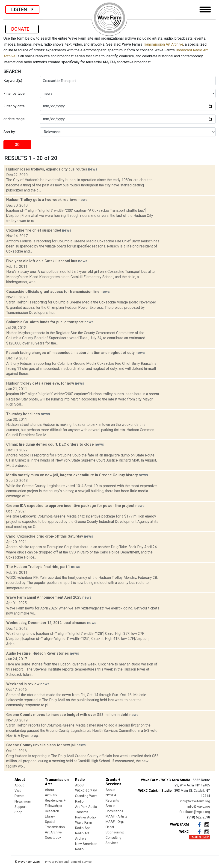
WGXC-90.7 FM (86, 791)
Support (21, 807)
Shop (18, 812)
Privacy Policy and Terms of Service (68, 862)
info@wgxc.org (199, 807)
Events (19, 796)
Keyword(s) (13, 81)
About (19, 785)
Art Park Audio (86, 807)
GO (17, 145)
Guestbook (53, 838)
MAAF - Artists (116, 817)
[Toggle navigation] (205, 10)
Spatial (50, 822)
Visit (18, 791)
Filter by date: (14, 106)
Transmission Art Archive (163, 44)
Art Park (51, 795)
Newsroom (23, 802)
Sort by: (10, 132)
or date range (14, 119)
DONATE (22, 29)
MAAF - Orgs (115, 822)
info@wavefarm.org (195, 801)
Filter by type (14, 93)
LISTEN (22, 9)
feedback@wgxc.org (195, 812)
